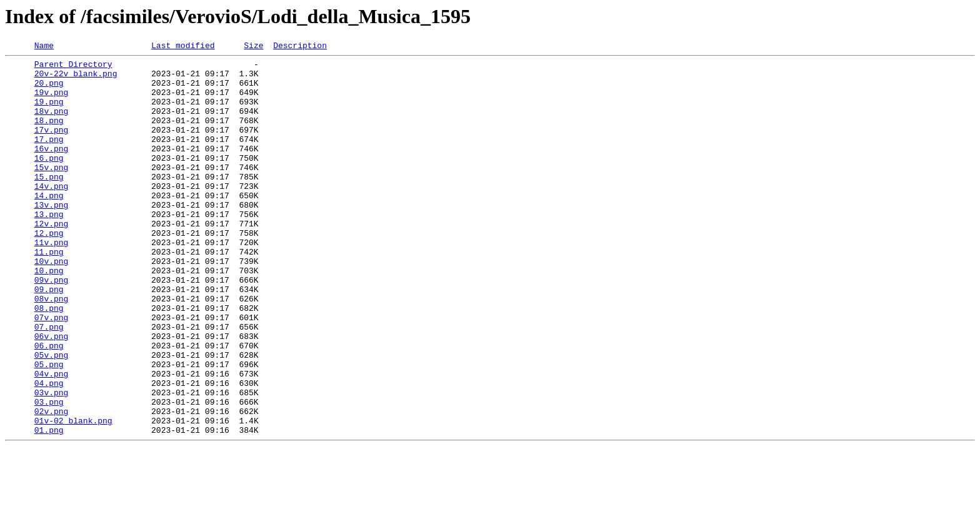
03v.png (52, 462)
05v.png (52, 417)
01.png (49, 507)
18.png (49, 135)
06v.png (52, 394)
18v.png (52, 124)
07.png (49, 383)
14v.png (52, 214)
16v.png (52, 169)
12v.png (52, 259)
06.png (49, 405)
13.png (49, 248)
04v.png (52, 439)
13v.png (52, 236)
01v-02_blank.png (73, 495)
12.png (49, 270)
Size (253, 47)
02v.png (52, 484)
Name (44, 47)
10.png (49, 315)
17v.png (52, 146)
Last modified (183, 47)
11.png (49, 293)
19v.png (52, 101)
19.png (49, 113)
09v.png (52, 326)
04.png (49, 450)
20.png (49, 90)
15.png (49, 203)
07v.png (52, 372)
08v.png (52, 349)
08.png (49, 360)
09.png (49, 338)
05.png (49, 428)
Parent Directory (73, 68)
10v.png (52, 304)
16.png (49, 180)
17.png (49, 158)
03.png (49, 473)
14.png (49, 225)
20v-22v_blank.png (76, 79)
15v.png (52, 191)
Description (300, 47)
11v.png (52, 281)
